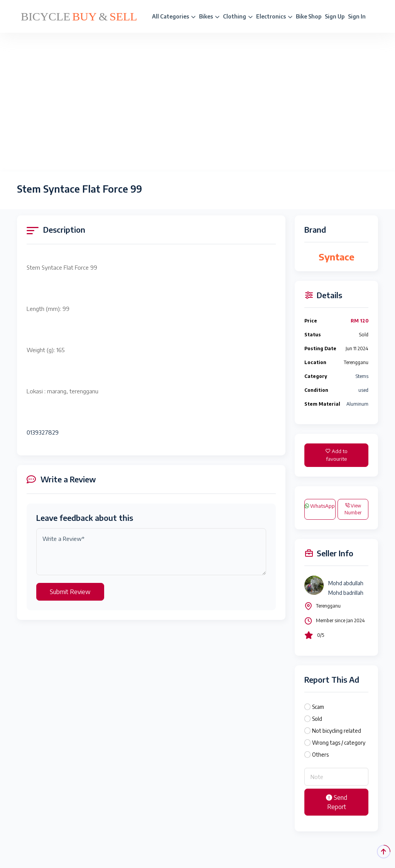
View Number (353, 509)
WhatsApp (320, 506)
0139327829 (43, 432)
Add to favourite (337, 455)
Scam (318, 707)
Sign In (357, 16)
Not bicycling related (337, 731)
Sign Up (335, 16)
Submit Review (70, 592)
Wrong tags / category (339, 743)
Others (320, 755)
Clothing (238, 16)
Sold (317, 719)
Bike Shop (309, 16)
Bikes (209, 16)
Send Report (337, 802)
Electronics (274, 16)
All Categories (174, 16)
